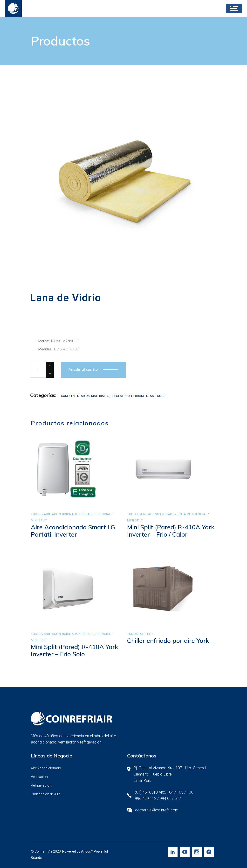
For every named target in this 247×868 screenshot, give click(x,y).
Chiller (147, 634)
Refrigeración (41, 785)
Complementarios (75, 396)
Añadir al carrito (83, 369)
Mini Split (39, 520)
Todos (160, 396)
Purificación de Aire (45, 794)
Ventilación (39, 777)
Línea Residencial (96, 514)
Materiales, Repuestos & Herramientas (123, 396)
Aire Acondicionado (61, 514)
